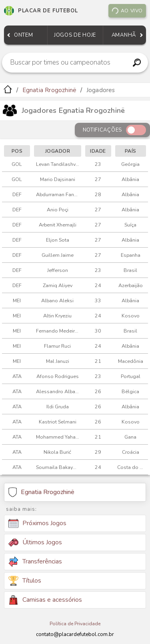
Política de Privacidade (75, 624)
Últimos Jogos (35, 542)
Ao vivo (127, 11)
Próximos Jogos (37, 524)
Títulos (25, 581)
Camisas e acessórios (45, 600)
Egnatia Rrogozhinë (50, 90)
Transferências (35, 562)
